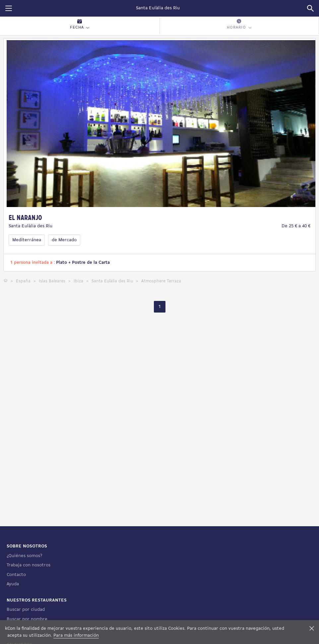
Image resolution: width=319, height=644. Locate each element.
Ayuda (13, 584)
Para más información (76, 636)
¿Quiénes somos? (24, 556)
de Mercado (64, 240)
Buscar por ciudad (26, 610)
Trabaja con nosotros (29, 565)
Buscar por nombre (27, 619)
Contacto (16, 575)
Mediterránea (27, 240)
